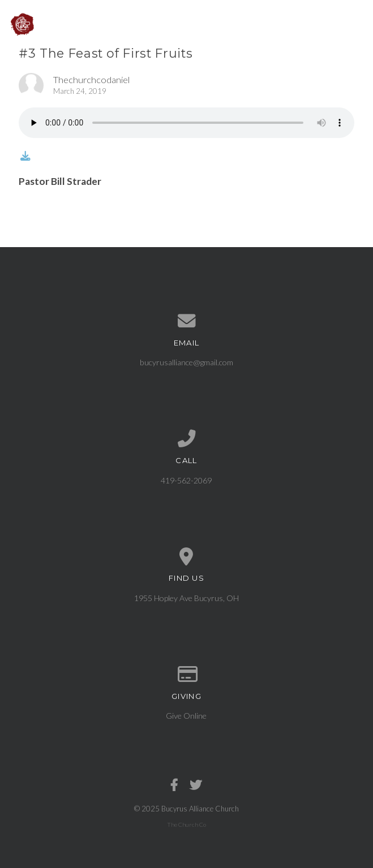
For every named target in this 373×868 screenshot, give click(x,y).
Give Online (186, 716)
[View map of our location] (186, 557)
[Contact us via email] (186, 321)
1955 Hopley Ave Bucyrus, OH (186, 598)
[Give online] (186, 675)
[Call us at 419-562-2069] (186, 439)
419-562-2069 (186, 480)
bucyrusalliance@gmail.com (186, 362)
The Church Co (186, 824)
